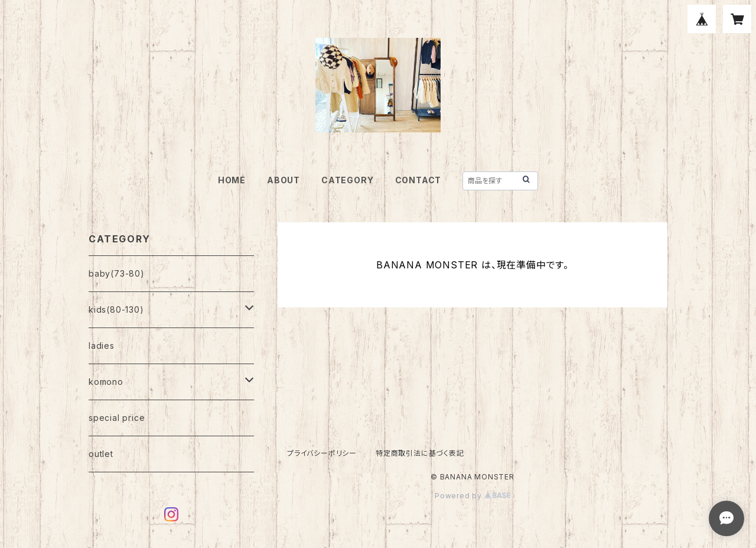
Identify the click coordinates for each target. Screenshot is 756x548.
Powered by (472, 496)
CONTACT (418, 180)
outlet (101, 454)
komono (106, 382)
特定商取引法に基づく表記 (420, 453)
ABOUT (283, 180)
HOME (232, 180)
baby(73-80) (117, 273)
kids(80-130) (116, 309)
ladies (102, 346)
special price (117, 418)
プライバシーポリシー (322, 453)
